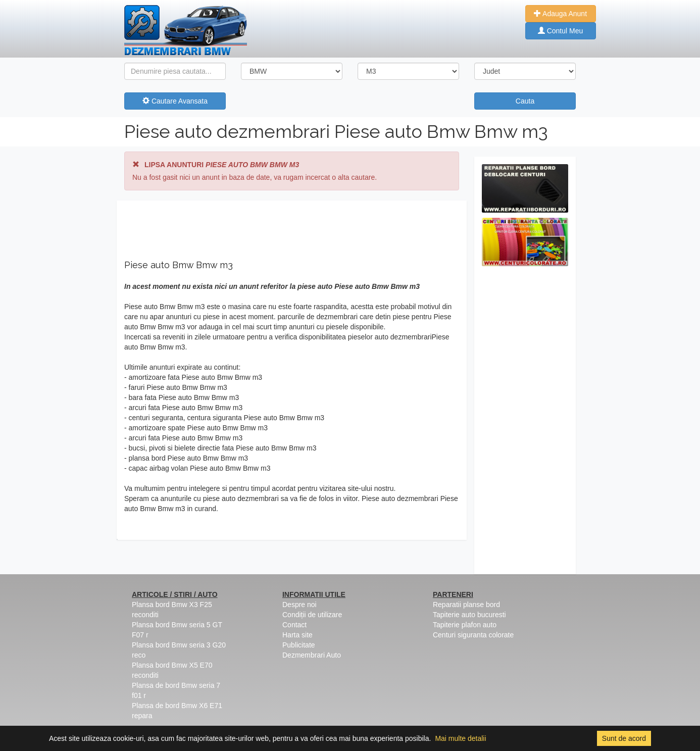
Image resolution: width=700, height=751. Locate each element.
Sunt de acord (624, 738)
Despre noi (299, 605)
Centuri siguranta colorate (473, 635)
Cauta (525, 101)
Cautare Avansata (175, 101)
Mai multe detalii (460, 738)
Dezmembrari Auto (312, 655)
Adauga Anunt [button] (560, 14)
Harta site (297, 635)
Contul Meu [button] (560, 31)
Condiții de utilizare (312, 615)
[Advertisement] (525, 423)
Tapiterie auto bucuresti (469, 615)
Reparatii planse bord (466, 605)
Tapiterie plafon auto (465, 625)
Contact (294, 625)
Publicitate (299, 645)
